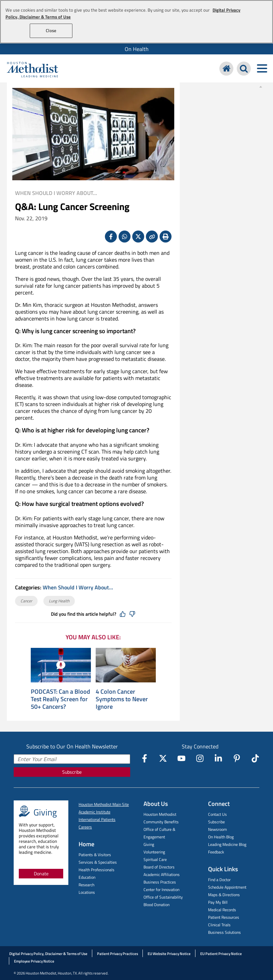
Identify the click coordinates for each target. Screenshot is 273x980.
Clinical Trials (219, 925)
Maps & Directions (224, 895)
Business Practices (160, 882)
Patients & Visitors (95, 855)
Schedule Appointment (227, 887)
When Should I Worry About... (56, 193)
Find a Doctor (219, 880)
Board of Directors (159, 867)
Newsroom (217, 829)
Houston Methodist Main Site (104, 804)
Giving (149, 844)
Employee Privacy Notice (34, 961)
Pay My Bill (218, 902)
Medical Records (222, 910)
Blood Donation (156, 905)
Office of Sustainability (163, 897)
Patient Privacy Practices (118, 954)
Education (87, 877)
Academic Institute (94, 812)
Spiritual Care (155, 859)
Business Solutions (224, 932)
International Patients (97, 819)
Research (86, 885)
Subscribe (72, 772)
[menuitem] (136, 49)
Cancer (26, 601)
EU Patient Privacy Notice (221, 954)
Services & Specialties (98, 862)
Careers (85, 827)
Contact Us (217, 814)
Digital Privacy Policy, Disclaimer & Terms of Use (48, 954)
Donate (41, 873)
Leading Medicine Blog (227, 844)
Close (51, 30)
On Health (137, 49)
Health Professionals (97, 870)
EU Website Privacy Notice (169, 954)
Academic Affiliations (162, 874)
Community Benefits (161, 822)
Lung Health (59, 601)
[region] (136, 22)
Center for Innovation (161, 890)
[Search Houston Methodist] (244, 69)
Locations (87, 892)
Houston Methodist (160, 814)
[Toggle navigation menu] (262, 69)
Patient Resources (224, 917)
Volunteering (154, 852)
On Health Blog (221, 837)
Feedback (216, 852)
